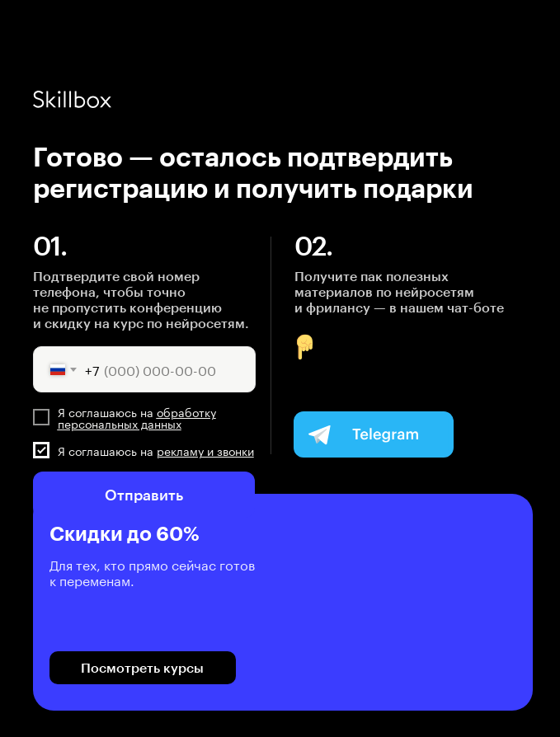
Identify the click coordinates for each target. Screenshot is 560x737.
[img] (374, 434)
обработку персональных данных (137, 417)
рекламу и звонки (205, 450)
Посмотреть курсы (142, 667)
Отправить (144, 495)
